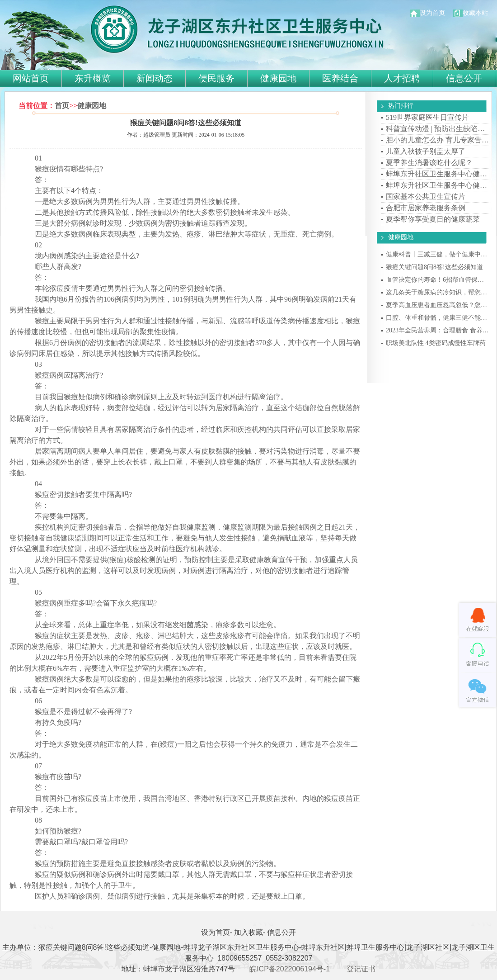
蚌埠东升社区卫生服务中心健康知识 (438, 185)
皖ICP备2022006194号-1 (290, 969)
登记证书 (361, 969)
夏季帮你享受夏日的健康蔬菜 (433, 219)
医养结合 (340, 78)
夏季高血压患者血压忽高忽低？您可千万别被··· (438, 305)
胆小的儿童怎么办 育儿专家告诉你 (438, 140)
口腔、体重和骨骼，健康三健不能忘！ (438, 318)
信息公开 (464, 78)
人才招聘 (402, 78)
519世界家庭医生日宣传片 (427, 117)
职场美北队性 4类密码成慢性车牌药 (436, 343)
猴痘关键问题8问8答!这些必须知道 (434, 267)
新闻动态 (155, 78)
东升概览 (93, 78)
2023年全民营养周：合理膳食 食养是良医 (438, 330)
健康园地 (278, 78)
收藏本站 (471, 13)
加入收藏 (248, 932)
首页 (62, 106)
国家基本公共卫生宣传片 (426, 196)
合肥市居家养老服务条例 (426, 208)
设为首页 (428, 13)
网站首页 (31, 78)
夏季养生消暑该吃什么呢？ (429, 163)
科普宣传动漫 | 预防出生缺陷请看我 (438, 129)
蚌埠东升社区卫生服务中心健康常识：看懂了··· (438, 174)
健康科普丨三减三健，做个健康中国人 (438, 254)
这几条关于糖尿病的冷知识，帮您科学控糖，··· (438, 292)
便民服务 (216, 78)
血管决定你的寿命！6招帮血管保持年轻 (438, 280)
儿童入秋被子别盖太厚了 (426, 151)
